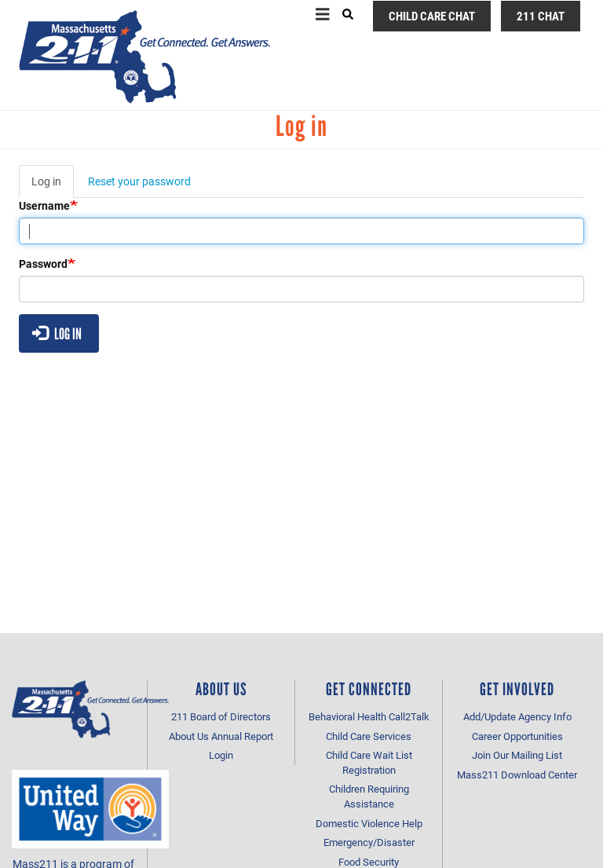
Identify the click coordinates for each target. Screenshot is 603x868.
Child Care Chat (432, 16)
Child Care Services (369, 736)
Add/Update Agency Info (517, 716)
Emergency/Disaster (369, 842)
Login (221, 755)
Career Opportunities (517, 736)
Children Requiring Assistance (369, 796)
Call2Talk (409, 716)
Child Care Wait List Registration (369, 762)
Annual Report (242, 736)
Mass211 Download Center (517, 775)
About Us (189, 736)
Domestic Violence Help (369, 823)
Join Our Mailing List (517, 755)
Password (43, 264)
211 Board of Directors (221, 716)
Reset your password (139, 181)
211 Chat (541, 16)
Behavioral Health (347, 716)
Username (44, 205)
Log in (53, 186)
